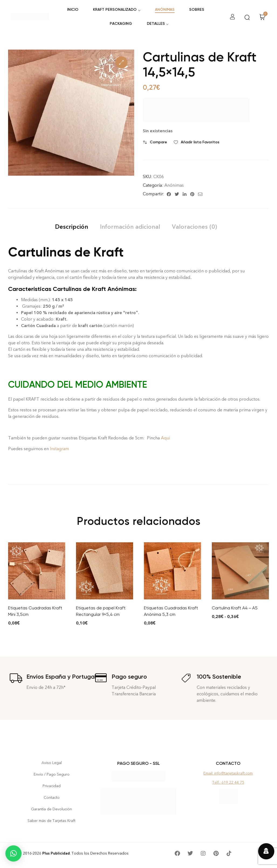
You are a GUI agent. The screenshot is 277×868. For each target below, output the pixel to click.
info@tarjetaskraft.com (233, 773)
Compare (158, 142)
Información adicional (130, 227)
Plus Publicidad (56, 853)
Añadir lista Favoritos (200, 142)
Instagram (60, 449)
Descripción (72, 227)
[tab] (72, 227)
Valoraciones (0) (194, 227)
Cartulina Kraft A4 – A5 (235, 608)
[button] (121, 62)
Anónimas (174, 185)
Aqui (165, 438)
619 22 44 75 (233, 782)
